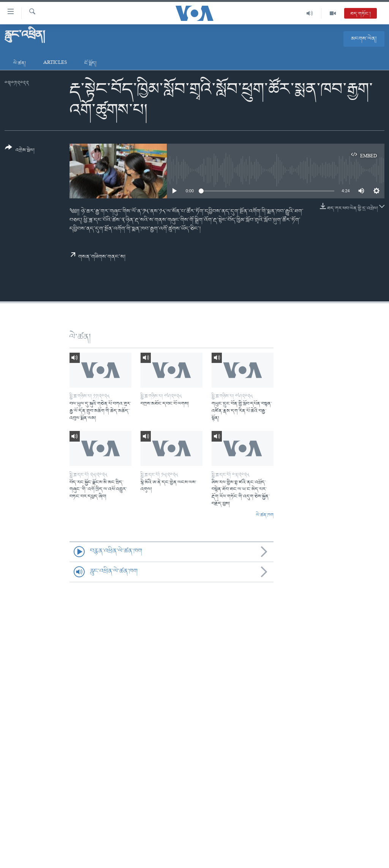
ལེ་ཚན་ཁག (265, 515)
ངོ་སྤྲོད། (90, 63)
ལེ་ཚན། (20, 63)
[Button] (20, 151)
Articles (55, 63)
